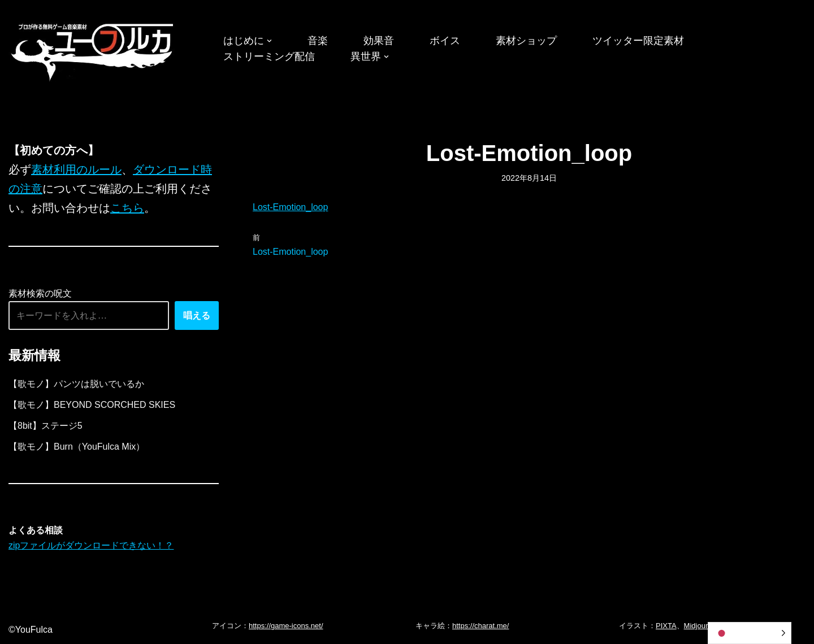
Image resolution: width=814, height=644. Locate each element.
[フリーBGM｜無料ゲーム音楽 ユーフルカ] (93, 50)
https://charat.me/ (480, 626)
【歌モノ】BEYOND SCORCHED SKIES (92, 405)
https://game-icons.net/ (286, 626)
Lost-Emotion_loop (290, 207)
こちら (127, 208)
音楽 (318, 41)
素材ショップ (526, 41)
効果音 (379, 41)
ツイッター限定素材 (638, 41)
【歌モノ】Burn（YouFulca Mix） (77, 447)
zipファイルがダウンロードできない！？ (91, 545)
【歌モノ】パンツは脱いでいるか (76, 384)
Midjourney (702, 626)
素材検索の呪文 (40, 293)
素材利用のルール (76, 169)
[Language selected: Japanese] (750, 633)
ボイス (445, 41)
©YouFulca (31, 630)
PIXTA (666, 626)
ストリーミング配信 (269, 56)
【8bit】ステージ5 (46, 426)
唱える (197, 316)
